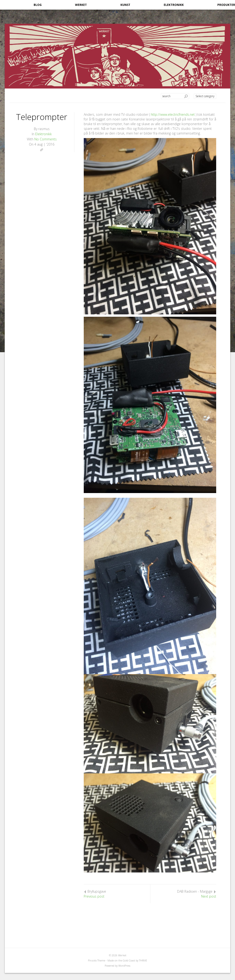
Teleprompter (42, 117)
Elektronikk (174, 5)
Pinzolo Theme (97, 960)
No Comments (46, 139)
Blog (38, 5)
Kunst (125, 5)
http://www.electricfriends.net (173, 114)
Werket (81, 5)
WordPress (124, 966)
